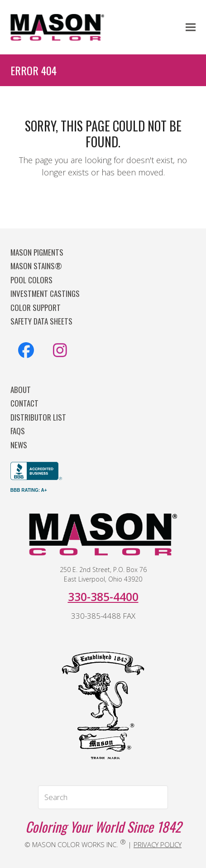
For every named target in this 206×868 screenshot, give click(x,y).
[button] (191, 27)
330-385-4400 (103, 596)
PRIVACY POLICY (158, 844)
